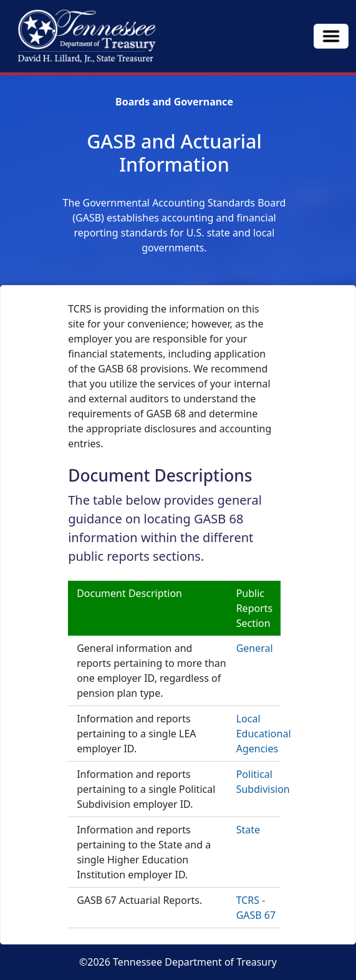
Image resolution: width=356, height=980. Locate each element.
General (255, 648)
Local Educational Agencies (264, 734)
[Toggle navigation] (331, 36)
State (248, 830)
